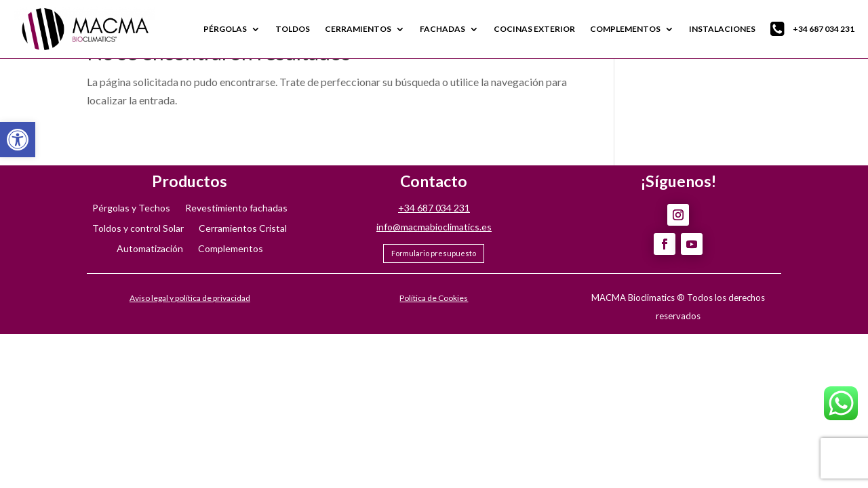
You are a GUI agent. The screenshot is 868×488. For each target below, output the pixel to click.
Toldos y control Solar (138, 229)
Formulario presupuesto (434, 253)
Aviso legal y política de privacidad (190, 298)
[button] (18, 140)
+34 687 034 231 (812, 29)
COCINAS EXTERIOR (534, 29)
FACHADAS (442, 29)
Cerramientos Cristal (243, 229)
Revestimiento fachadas (236, 208)
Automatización (150, 249)
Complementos (231, 249)
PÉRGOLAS (225, 29)
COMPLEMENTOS (625, 29)
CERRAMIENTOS (358, 29)
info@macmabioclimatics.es (434, 227)
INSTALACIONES (722, 29)
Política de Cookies (434, 298)
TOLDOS (293, 29)
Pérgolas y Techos (131, 208)
